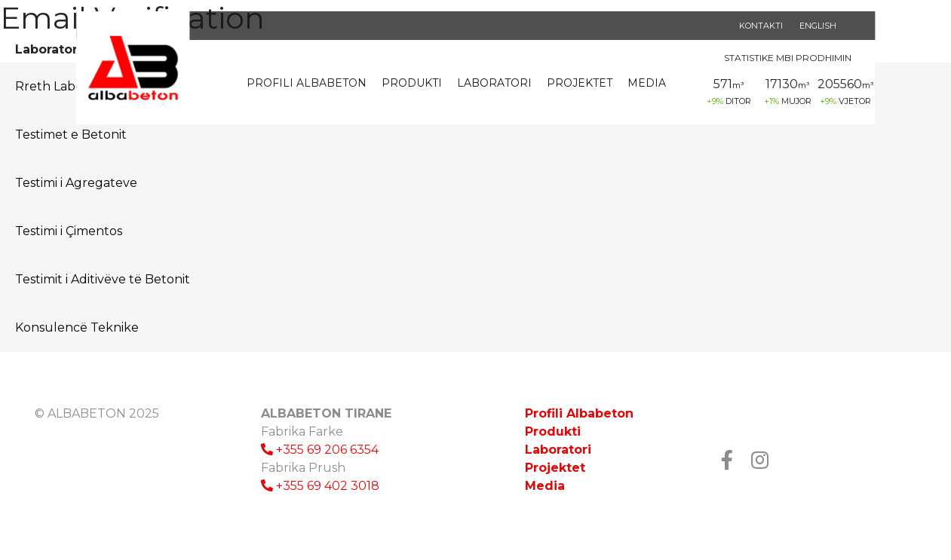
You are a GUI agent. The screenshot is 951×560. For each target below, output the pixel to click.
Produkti (412, 83)
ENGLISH (818, 26)
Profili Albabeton (307, 83)
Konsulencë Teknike (77, 327)
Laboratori (494, 83)
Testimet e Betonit (71, 135)
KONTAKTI (761, 26)
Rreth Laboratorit (67, 86)
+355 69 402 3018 (320, 486)
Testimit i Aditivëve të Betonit (103, 279)
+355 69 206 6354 (320, 450)
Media (647, 83)
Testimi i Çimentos (69, 231)
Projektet (580, 83)
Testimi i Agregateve (76, 183)
